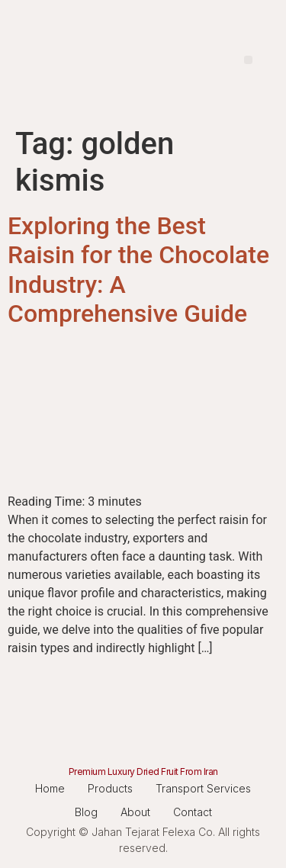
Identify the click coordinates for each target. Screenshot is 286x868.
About (135, 812)
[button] (248, 60)
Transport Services (203, 788)
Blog (86, 812)
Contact (193, 812)
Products (110, 788)
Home (50, 788)
